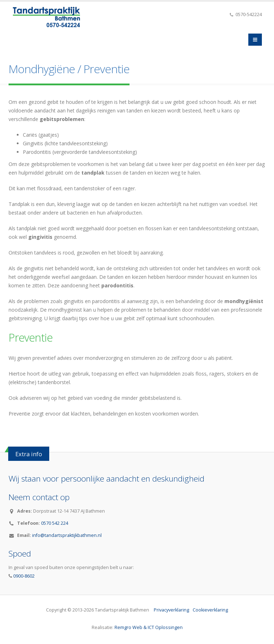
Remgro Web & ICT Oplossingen (149, 627)
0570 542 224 (55, 523)
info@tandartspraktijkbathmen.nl (67, 535)
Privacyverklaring (171, 610)
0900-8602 (23, 576)
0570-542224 (248, 14)
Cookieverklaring (210, 610)
